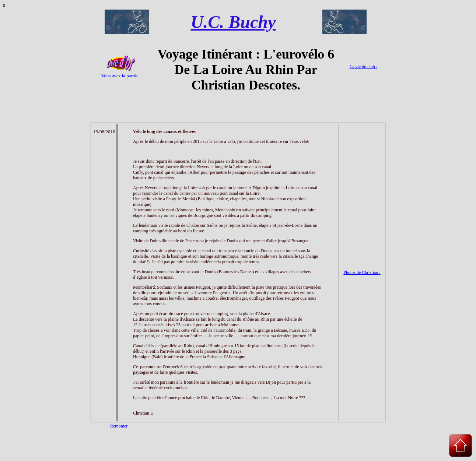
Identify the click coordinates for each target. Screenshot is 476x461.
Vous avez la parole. (120, 76)
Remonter (119, 426)
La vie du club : (363, 67)
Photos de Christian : (362, 272)
